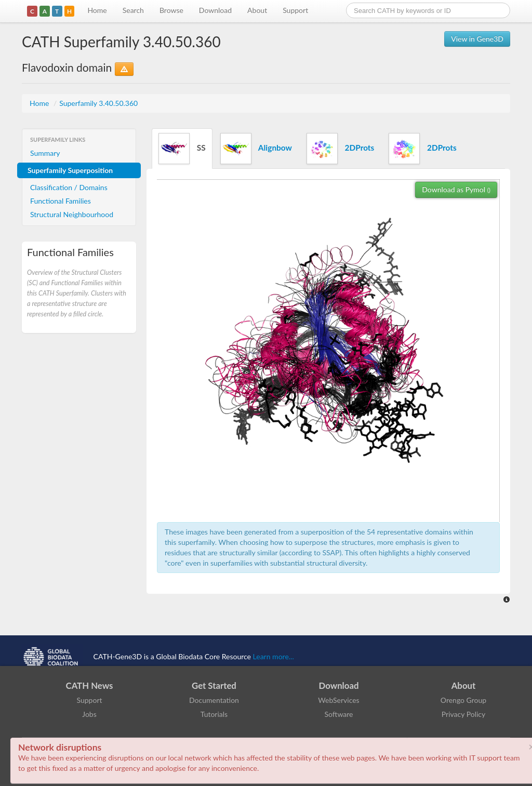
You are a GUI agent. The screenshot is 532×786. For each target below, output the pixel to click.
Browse (171, 10)
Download (215, 10)
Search (133, 10)
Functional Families (61, 201)
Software (339, 714)
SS (182, 149)
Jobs (89, 714)
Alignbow (256, 149)
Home (97, 10)
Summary (45, 153)
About (257, 10)
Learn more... (274, 656)
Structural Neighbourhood (72, 214)
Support (295, 10)
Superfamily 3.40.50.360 (98, 103)
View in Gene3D (477, 39)
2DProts (340, 149)
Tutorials (214, 714)
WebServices (338, 700)
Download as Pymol (456, 189)
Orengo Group (463, 700)
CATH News (90, 685)
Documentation (214, 700)
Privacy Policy (463, 714)
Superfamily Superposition (70, 170)
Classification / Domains (69, 187)
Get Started (214, 685)
